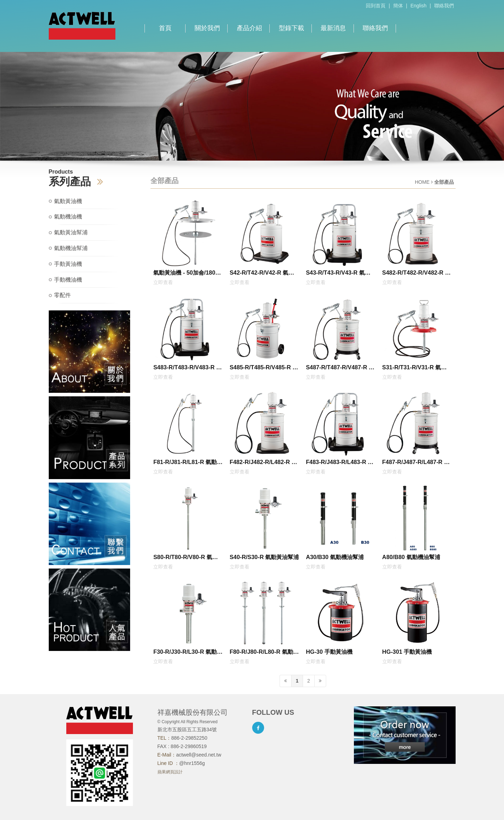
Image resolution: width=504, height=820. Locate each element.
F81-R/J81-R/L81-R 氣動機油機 (188, 463)
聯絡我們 (444, 6)
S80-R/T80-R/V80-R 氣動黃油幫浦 (188, 558)
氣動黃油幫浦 (71, 232)
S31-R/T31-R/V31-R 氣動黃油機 (417, 369)
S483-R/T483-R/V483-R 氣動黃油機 (187, 369)
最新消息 (333, 28)
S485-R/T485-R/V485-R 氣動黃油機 (264, 369)
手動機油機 (68, 280)
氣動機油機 (68, 217)
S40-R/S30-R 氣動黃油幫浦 (264, 557)
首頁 (165, 28)
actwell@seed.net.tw (199, 755)
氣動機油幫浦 (71, 248)
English (418, 6)
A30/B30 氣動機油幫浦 (335, 557)
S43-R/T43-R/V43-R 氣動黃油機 (341, 274)
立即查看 (163, 282)
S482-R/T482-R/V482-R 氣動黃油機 (416, 274)
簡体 (398, 6)
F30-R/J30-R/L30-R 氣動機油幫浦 (188, 653)
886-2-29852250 (189, 738)
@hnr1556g (192, 763)
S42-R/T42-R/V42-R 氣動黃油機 (265, 274)
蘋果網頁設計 (170, 772)
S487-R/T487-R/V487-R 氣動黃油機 (340, 369)
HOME (422, 182)
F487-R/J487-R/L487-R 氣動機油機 (416, 463)
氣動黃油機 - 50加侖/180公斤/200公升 (187, 274)
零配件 (62, 295)
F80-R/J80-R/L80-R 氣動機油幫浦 (264, 653)
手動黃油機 (68, 264)
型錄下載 (291, 28)
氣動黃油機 (68, 201)
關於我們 (207, 28)
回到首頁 (376, 6)
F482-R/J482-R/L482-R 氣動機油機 (263, 463)
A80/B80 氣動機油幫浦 (411, 557)
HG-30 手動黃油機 (329, 652)
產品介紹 (249, 28)
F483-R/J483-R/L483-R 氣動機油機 (340, 463)
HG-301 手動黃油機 (407, 652)
